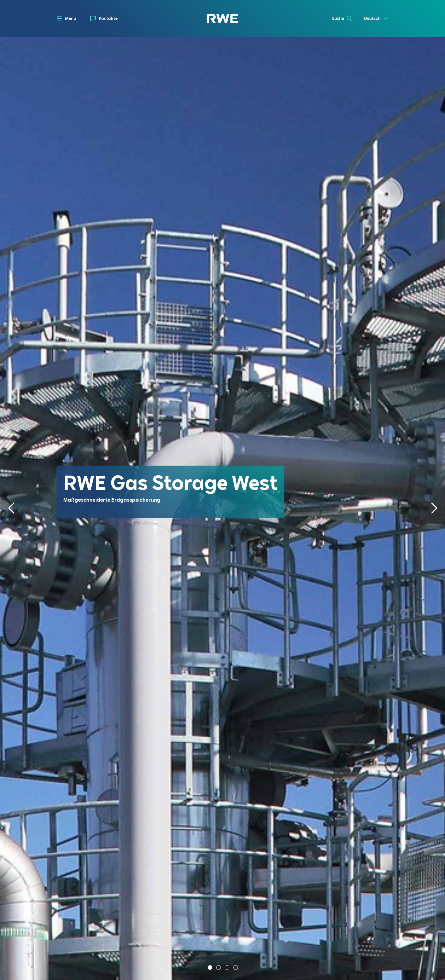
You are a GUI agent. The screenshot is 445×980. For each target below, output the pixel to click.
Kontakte (108, 18)
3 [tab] (228, 968)
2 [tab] (219, 968)
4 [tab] (236, 968)
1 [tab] (211, 968)
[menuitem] (104, 19)
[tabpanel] (222, 508)
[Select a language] (376, 19)
